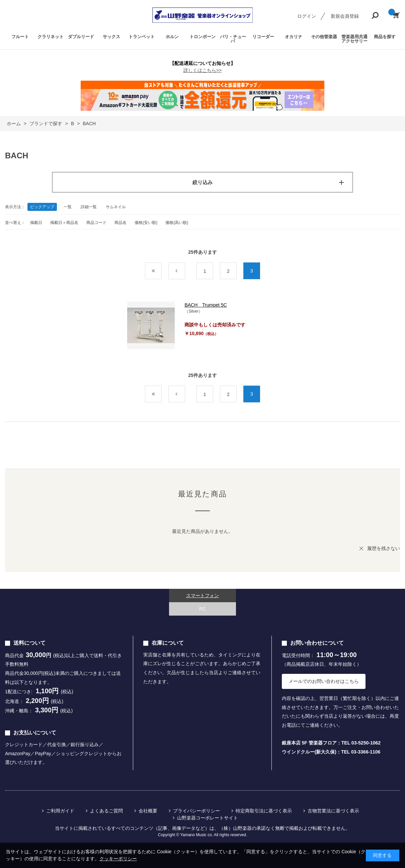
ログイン (307, 16)
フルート (20, 37)
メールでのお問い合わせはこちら (324, 681)
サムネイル (116, 207)
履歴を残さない (384, 548)
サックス (111, 37)
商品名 (120, 223)
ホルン (172, 37)
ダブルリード (81, 37)
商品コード (96, 223)
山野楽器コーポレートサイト (208, 818)
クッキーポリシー (118, 859)
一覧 (68, 207)
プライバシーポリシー (196, 811)
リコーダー (263, 37)
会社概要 (148, 811)
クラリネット (51, 37)
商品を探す (385, 37)
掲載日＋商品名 (64, 223)
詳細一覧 (89, 207)
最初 (161, 271)
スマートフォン (202, 596)
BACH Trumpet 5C (206, 305)
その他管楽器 (324, 37)
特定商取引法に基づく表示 (264, 811)
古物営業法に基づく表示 (333, 811)
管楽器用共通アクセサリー (354, 39)
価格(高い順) (177, 223)
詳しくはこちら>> (202, 70)
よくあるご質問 (106, 811)
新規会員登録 (345, 16)
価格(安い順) (146, 223)
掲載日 (36, 223)
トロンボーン (202, 37)
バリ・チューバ (233, 39)
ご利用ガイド (60, 811)
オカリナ (294, 37)
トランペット (142, 37)
